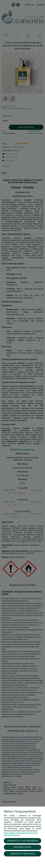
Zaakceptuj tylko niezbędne (22, 841)
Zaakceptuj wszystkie (22, 854)
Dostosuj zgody (22, 847)
